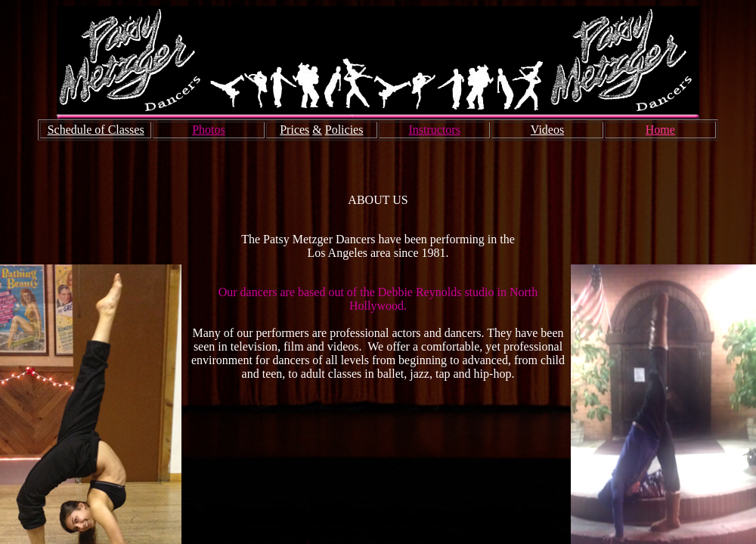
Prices (294, 130)
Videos (547, 130)
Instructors (434, 130)
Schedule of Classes (96, 130)
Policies (344, 130)
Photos (209, 130)
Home (660, 130)
